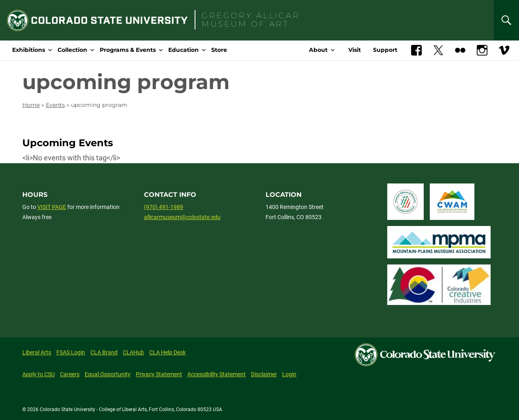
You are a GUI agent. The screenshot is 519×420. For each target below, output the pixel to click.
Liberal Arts (37, 352)
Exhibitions (29, 50)
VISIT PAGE (52, 207)
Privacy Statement (159, 374)
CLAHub (133, 352)
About (318, 50)
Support (385, 50)
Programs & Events (128, 50)
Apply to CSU (39, 374)
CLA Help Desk (167, 352)
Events (55, 105)
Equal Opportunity (108, 374)
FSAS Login (71, 352)
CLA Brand (104, 352)
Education (183, 50)
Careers (70, 374)
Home (31, 105)
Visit (355, 50)
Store (219, 50)
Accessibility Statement (217, 374)
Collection (72, 50)
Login (289, 374)
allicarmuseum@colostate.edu (182, 217)
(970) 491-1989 (164, 207)
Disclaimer (264, 374)
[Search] (506, 20)
